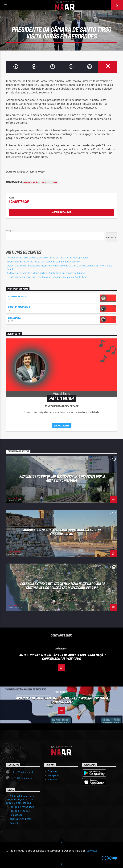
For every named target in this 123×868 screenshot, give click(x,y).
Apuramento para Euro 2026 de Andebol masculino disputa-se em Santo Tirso (62, 700)
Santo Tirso (49, 182)
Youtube (52, 779)
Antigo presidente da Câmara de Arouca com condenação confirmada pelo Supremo (62, 657)
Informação (31, 182)
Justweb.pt (92, 851)
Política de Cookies (20, 811)
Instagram (53, 775)
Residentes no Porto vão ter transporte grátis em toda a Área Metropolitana (47, 258)
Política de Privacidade (22, 807)
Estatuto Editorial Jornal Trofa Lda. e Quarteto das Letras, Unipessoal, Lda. (20, 799)
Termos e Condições (21, 819)
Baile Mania (14, 318)
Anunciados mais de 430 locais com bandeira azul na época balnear (43, 262)
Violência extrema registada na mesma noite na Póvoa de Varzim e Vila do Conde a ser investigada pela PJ (62, 586)
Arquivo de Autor (62, 212)
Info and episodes (61, 426)
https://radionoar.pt (22, 772)
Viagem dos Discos (18, 296)
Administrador (19, 201)
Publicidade (16, 815)
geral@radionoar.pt (23, 778)
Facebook (53, 771)
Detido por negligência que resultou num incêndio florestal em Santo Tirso (47, 277)
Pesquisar (11, 230)
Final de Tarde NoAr (19, 307)
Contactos (15, 823)
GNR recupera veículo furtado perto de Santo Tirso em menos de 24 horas (47, 273)
